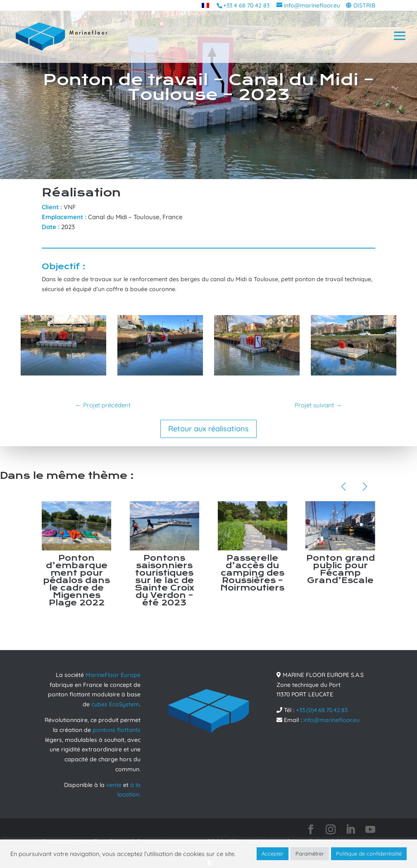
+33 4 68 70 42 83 (246, 5)
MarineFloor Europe (113, 675)
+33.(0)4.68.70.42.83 (322, 710)
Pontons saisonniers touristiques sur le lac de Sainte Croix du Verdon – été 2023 (164, 580)
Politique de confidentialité (369, 854)
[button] (343, 487)
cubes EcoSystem (115, 704)
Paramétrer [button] (310, 854)
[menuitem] (205, 5)
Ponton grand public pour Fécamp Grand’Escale (341, 569)
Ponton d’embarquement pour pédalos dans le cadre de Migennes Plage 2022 (76, 580)
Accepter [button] (273, 854)
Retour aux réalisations (208, 429)
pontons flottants (117, 730)
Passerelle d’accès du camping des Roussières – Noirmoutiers (252, 573)
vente (114, 785)
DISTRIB (364, 5)
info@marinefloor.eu (331, 720)
